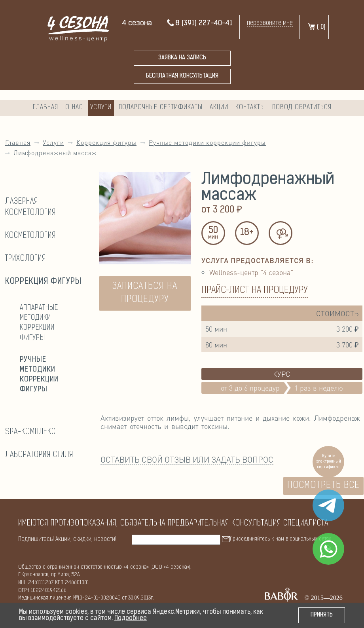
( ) (316, 27)
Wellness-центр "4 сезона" (251, 272)
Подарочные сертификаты (161, 107)
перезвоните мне (270, 23)
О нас (74, 107)
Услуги (101, 107)
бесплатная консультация (182, 76)
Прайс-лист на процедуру (255, 290)
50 (213, 234)
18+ (247, 233)
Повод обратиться (302, 107)
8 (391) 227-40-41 (199, 24)
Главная (45, 107)
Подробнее (131, 619)
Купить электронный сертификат (329, 462)
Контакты (250, 107)
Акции (219, 107)
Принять (322, 615)
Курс (282, 374)
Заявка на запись (182, 58)
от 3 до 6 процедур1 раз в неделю (282, 388)
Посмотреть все (323, 486)
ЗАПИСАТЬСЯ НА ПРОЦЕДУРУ (145, 293)
